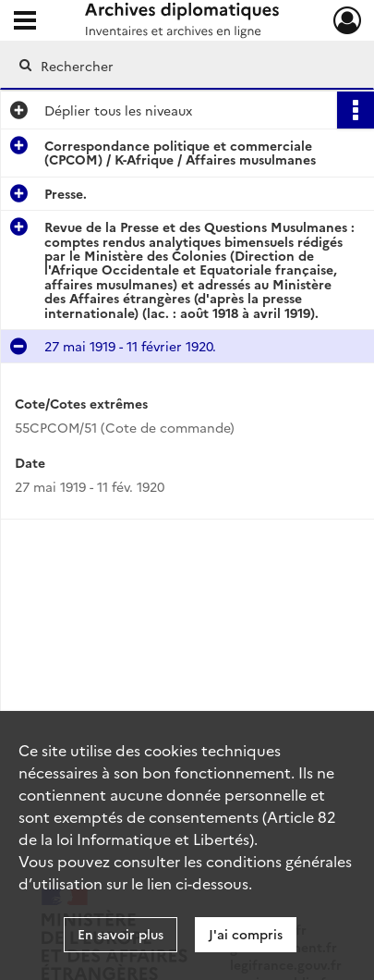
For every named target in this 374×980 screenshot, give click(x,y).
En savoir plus (121, 934)
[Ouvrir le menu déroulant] (25, 22)
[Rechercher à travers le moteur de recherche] (183, 66)
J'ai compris (246, 934)
